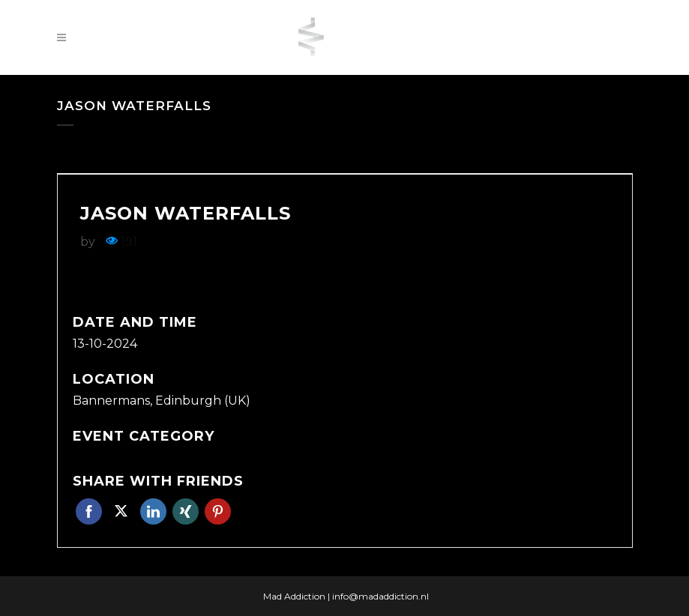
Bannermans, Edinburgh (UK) (162, 401)
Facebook (89, 511)
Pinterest (218, 511)
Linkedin (153, 511)
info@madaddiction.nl (380, 596)
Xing (186, 511)
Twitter (121, 511)
